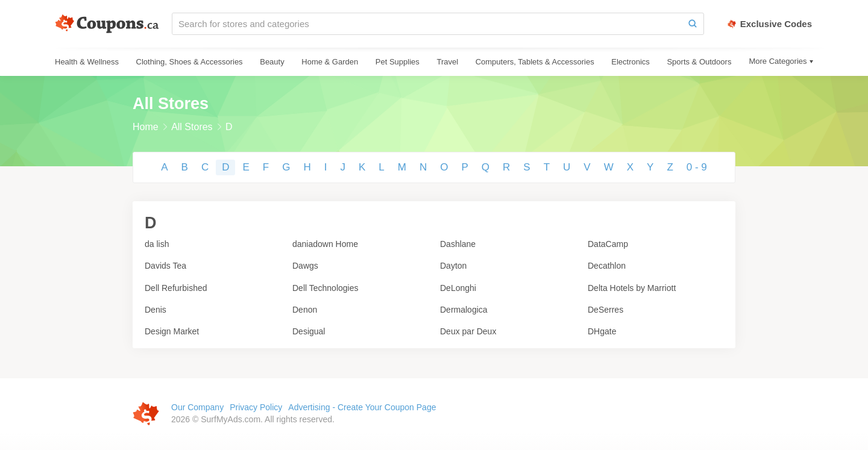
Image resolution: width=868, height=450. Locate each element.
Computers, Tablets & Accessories (535, 62)
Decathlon (607, 266)
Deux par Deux (468, 331)
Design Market (172, 331)
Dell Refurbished (176, 288)
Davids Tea (165, 266)
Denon (305, 310)
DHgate (602, 331)
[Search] (693, 24)
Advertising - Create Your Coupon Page (362, 407)
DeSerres (605, 310)
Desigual (309, 331)
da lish (157, 244)
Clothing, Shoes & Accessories (190, 62)
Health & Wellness (87, 62)
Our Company (197, 407)
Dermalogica (464, 310)
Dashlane (458, 244)
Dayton (453, 266)
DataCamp (608, 244)
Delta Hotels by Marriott (632, 288)
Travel (447, 62)
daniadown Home (325, 244)
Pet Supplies (398, 62)
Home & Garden (330, 62)
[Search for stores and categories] (427, 24)
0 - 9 (697, 167)
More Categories (778, 61)
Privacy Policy (256, 407)
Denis (156, 310)
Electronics (631, 62)
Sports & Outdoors (699, 62)
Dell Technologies (325, 288)
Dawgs (305, 266)
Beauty (272, 62)
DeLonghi (458, 288)
